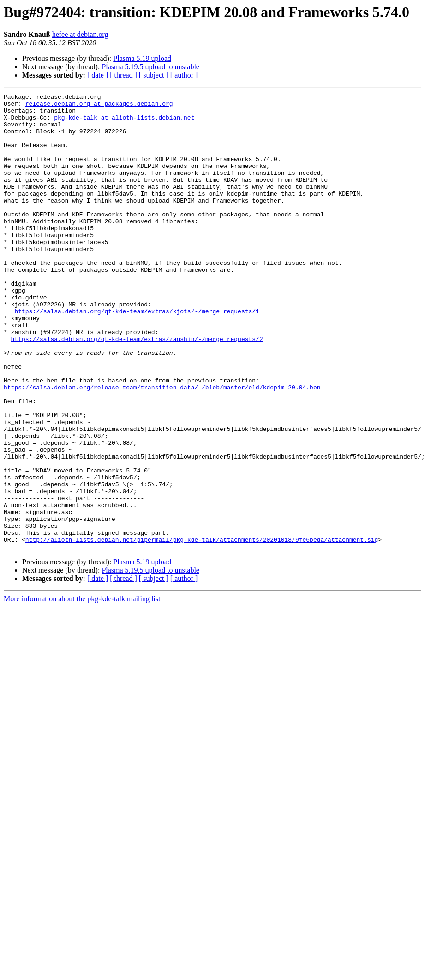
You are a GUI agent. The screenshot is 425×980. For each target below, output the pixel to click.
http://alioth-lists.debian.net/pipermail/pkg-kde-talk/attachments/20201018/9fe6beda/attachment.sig (202, 629)
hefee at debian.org (80, 34)
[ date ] (98, 75)
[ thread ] (123, 75)
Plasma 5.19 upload (142, 58)
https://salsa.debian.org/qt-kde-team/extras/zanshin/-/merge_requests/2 (137, 388)
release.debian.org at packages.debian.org (99, 106)
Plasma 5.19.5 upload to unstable (150, 67)
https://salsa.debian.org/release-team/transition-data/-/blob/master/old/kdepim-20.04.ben (162, 447)
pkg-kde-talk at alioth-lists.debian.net (124, 123)
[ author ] (184, 75)
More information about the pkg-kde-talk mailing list (82, 689)
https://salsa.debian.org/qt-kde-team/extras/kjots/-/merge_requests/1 (137, 355)
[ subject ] (154, 75)
